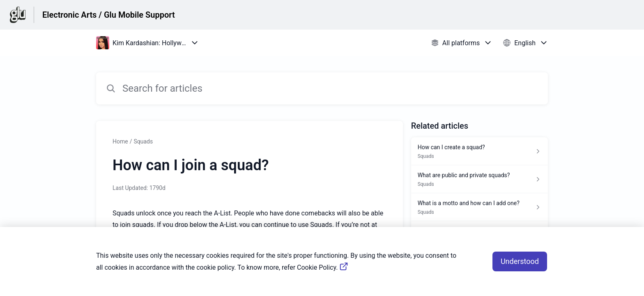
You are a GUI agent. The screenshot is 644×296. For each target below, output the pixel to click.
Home (120, 141)
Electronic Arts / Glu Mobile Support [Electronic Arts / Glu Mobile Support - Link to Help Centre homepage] (109, 15)
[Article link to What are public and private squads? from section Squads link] (480, 179)
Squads (143, 141)
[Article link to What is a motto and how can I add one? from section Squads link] (480, 207)
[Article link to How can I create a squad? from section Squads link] (480, 151)
